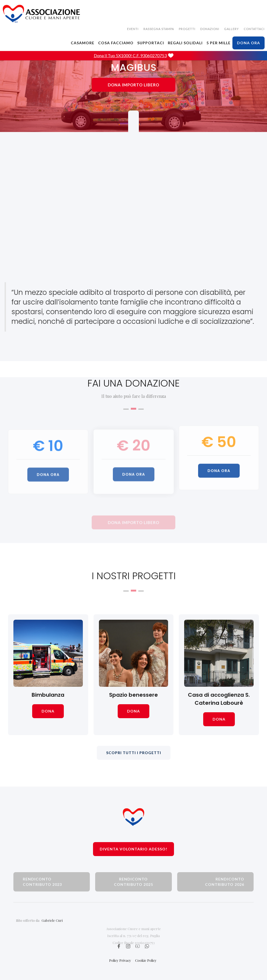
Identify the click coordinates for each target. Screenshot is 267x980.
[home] (42, 14)
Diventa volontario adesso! (133, 849)
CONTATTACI (254, 29)
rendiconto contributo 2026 (225, 882)
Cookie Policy (146, 960)
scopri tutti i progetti (134, 753)
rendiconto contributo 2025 (133, 882)
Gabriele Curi (52, 931)
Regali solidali (185, 43)
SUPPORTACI (151, 43)
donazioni (210, 29)
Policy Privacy (120, 960)
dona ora (249, 43)
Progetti (187, 29)
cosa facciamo (116, 43)
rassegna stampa (159, 29)
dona (48, 711)
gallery (231, 29)
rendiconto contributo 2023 (42, 882)
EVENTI (133, 29)
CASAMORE (83, 43)
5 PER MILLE (218, 43)
